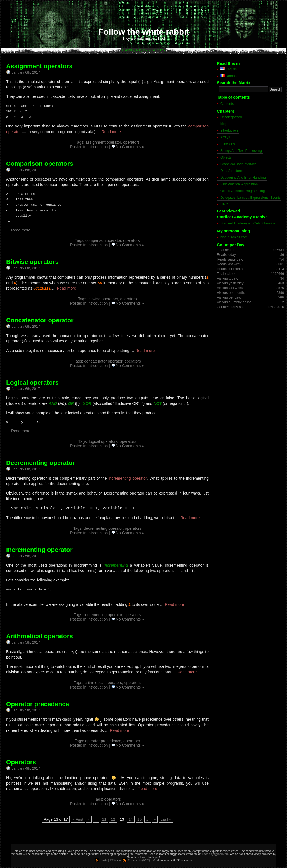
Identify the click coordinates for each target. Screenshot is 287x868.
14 (131, 819)
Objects (226, 157)
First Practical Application (239, 184)
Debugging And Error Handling (243, 178)
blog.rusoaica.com (234, 237)
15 (140, 819)
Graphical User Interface (238, 164)
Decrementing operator (40, 463)
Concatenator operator (40, 320)
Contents (227, 104)
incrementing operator (127, 478)
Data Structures (232, 171)
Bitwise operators (32, 262)
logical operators (103, 441)
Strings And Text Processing (241, 151)
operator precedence (103, 741)
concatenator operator (103, 361)
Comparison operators (40, 164)
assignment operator (103, 142)
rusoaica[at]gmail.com (215, 854)
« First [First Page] (78, 819)
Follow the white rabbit (144, 32)
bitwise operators (103, 299)
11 (104, 819)
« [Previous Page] (89, 819)
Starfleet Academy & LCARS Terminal (248, 223)
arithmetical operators (103, 683)
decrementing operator (103, 528)
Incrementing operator (39, 550)
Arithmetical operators (40, 636)
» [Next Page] (155, 819)
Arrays (225, 137)
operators (131, 142)
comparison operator (103, 240)
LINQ (224, 204)
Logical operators (32, 383)
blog (223, 124)
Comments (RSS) (139, 860)
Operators (21, 762)
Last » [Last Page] (166, 819)
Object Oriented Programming (242, 191)
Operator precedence (38, 704)
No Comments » (130, 147)
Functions (228, 144)
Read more (111, 132)
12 (113, 819)
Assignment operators (39, 66)
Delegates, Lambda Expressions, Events (250, 198)
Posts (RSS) (108, 860)
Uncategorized (231, 117)
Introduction (98, 147)
